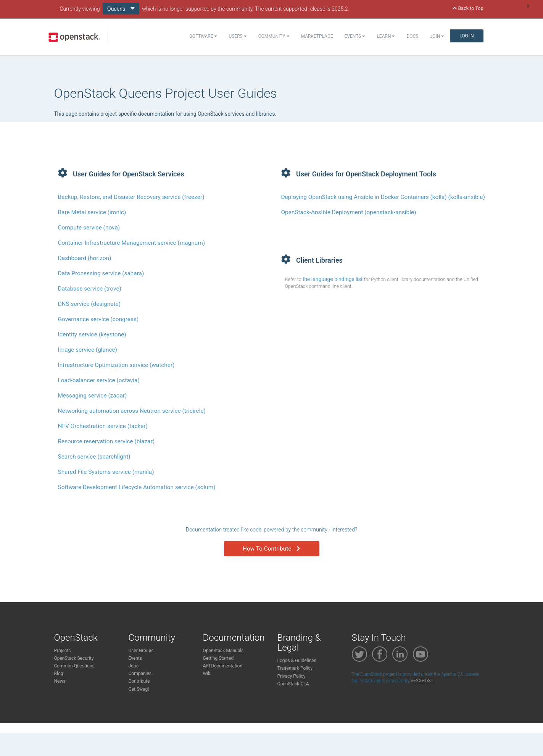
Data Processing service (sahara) (101, 273)
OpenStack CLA (293, 684)
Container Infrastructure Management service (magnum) (132, 243)
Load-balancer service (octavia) (99, 380)
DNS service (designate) (89, 304)
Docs (412, 36)
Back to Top (468, 8)
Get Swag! (139, 689)
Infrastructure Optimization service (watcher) (116, 365)
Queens (121, 8)
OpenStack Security (74, 658)
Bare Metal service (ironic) (92, 212)
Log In (466, 36)
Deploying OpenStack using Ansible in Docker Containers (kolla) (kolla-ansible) (383, 197)
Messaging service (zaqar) (93, 396)
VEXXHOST (422, 681)
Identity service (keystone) (92, 334)
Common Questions (74, 666)
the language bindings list (333, 279)
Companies (140, 674)
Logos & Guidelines (297, 661)
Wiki (207, 674)
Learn (386, 36)
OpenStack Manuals (223, 651)
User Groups (141, 651)
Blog (59, 674)
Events (355, 36)
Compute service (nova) (89, 228)
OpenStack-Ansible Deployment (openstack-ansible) (349, 212)
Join (437, 36)
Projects (63, 651)
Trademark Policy (295, 668)
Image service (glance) (88, 350)
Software (204, 36)
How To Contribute (271, 549)
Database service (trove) (90, 289)
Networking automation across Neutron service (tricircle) (132, 411)
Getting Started (218, 658)
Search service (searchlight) (94, 457)
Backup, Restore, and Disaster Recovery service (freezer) (131, 197)
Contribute (139, 681)
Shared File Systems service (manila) (106, 472)
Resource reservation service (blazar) (106, 441)
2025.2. (340, 9)
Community (274, 36)
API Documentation (223, 666)
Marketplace (317, 36)
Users (238, 36)
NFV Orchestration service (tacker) (103, 426)
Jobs (134, 666)
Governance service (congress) (98, 319)
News (60, 681)
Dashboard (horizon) (85, 258)
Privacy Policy (292, 676)
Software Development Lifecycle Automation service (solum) (137, 487)
